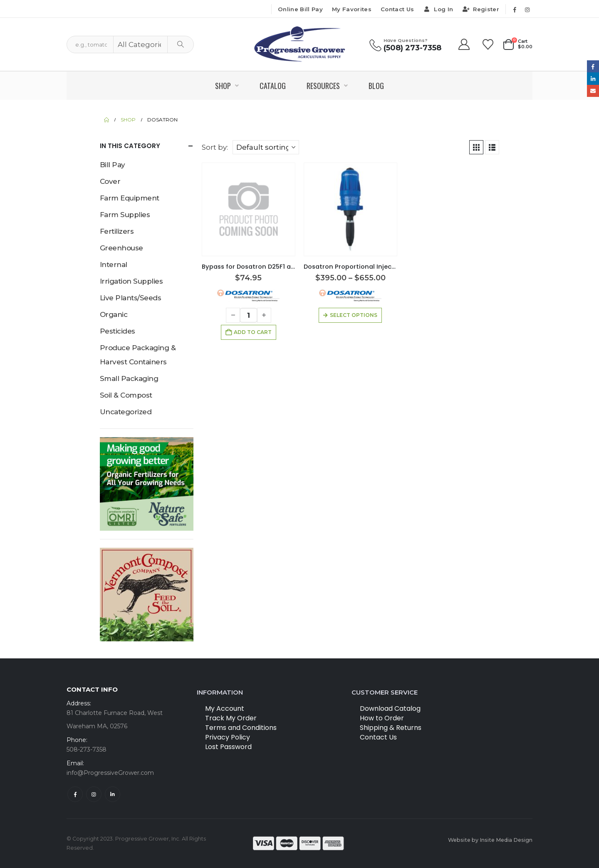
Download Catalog (390, 708)
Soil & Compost (126, 395)
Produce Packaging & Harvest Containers (138, 355)
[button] (476, 147)
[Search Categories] (141, 45)
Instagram (94, 794)
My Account (225, 708)
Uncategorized (126, 412)
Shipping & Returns (391, 728)
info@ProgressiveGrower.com (110, 773)
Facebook (75, 794)
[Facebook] (515, 10)
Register (481, 9)
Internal (114, 265)
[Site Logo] (300, 44)
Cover (110, 181)
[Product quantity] (249, 315)
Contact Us (397, 9)
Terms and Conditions (241, 728)
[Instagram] (527, 10)
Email (593, 91)
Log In (438, 9)
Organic (114, 314)
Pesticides (118, 331)
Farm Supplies (125, 215)
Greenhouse (121, 248)
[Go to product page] (249, 209)
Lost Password (228, 747)
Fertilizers (117, 231)
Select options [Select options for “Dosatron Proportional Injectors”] (354, 315)
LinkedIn (593, 78)
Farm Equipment (130, 198)
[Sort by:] (266, 147)
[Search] (181, 45)
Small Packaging (129, 378)
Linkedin (113, 794)
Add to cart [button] (253, 332)
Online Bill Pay (300, 9)
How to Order (382, 718)
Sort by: (215, 147)
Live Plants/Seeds (130, 298)
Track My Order (231, 718)
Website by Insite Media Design (490, 840)
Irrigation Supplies (131, 281)
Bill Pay (113, 165)
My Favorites (352, 9)
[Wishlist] (488, 45)
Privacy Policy (228, 737)
